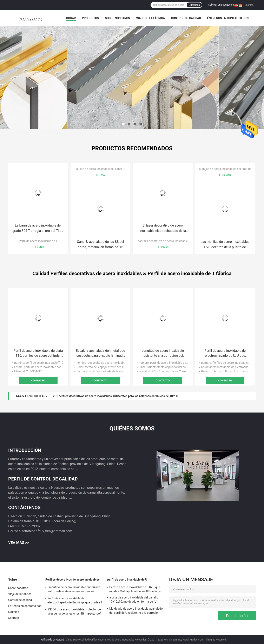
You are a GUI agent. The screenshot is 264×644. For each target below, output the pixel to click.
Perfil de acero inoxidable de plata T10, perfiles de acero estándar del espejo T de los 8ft (38, 353)
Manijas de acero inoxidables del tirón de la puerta (231, 169)
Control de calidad (186, 18)
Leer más (38, 247)
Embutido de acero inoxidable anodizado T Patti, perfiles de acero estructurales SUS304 (75, 590)
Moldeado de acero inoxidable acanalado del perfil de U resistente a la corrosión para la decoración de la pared (136, 611)
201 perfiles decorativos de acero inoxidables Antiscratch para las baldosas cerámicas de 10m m (116, 396)
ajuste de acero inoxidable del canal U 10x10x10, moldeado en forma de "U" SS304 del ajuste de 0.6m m (134, 600)
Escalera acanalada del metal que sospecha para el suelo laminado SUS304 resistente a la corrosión (100, 353)
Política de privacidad (52, 640)
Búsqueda (194, 5)
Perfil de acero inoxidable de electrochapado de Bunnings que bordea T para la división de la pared (75, 601)
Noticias (14, 612)
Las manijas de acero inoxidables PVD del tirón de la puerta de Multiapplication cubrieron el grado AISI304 (225, 245)
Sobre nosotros (117, 18)
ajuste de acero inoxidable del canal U (100, 169)
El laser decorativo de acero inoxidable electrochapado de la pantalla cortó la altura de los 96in (163, 228)
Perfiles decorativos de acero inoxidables (72, 580)
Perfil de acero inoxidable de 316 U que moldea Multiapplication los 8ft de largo (135, 589)
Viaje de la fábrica (150, 18)
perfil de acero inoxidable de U (127, 580)
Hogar (71, 18)
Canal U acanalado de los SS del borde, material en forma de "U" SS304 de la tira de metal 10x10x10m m (100, 245)
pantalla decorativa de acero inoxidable (163, 241)
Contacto (38, 380)
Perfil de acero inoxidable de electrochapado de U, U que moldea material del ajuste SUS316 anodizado (225, 353)
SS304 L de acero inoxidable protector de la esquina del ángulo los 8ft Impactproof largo (74, 612)
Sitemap (14, 618)
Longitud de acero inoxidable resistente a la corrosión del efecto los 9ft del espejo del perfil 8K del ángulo (163, 353)
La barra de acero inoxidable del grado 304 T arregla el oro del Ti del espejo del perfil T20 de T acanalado (38, 228)
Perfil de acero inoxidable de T (38, 241)
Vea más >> (19, 543)
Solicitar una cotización (221, 5)
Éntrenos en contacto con (228, 18)
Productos (90, 18)
